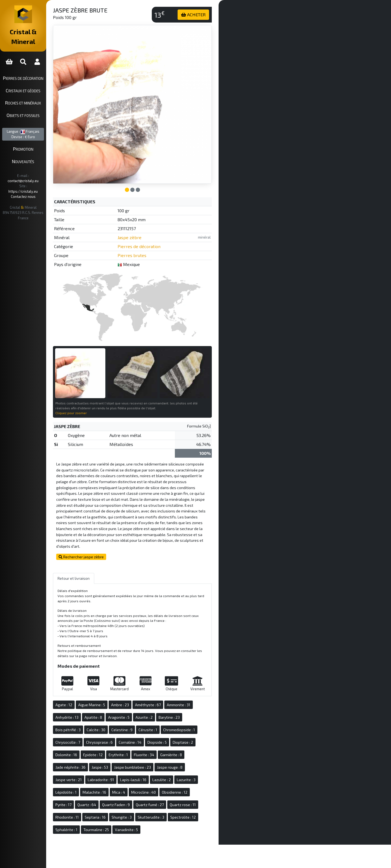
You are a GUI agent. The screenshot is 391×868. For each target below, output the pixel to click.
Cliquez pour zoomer (93, 393)
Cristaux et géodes (34, 81)
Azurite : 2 (166, 703)
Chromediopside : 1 (201, 716)
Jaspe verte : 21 (90, 766)
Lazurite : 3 (208, 766)
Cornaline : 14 (152, 728)
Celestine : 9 (144, 716)
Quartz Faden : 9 (138, 791)
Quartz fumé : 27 (171, 791)
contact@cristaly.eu (40, 166)
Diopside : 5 (179, 728)
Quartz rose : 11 (204, 791)
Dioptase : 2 (205, 728)
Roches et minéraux (34, 93)
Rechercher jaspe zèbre (103, 543)
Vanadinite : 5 (148, 816)
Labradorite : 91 (123, 766)
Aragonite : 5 (141, 703)
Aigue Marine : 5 (113, 691)
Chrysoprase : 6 (121, 728)
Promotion (34, 139)
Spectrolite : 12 (205, 803)
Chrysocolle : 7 (89, 728)
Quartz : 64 (108, 791)
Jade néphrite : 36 (92, 753)
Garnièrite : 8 (193, 741)
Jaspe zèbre (147, 226)
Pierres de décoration (34, 68)
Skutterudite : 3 (173, 803)
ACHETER (204, 15)
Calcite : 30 (118, 716)
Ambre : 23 (142, 691)
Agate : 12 (86, 691)
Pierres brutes (150, 244)
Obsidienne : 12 (196, 778)
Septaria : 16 (117, 803)
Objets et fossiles (34, 105)
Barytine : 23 (191, 703)
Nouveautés (34, 151)
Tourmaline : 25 (118, 816)
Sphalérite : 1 (88, 816)
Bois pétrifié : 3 (90, 716)
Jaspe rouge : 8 (191, 753)
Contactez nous (34, 176)
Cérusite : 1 (170, 716)
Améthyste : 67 (170, 691)
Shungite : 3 (143, 803)
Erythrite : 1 (140, 741)
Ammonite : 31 (200, 691)
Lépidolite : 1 (88, 778)
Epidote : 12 (115, 741)
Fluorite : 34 (166, 741)
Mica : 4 (140, 778)
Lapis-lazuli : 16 (155, 766)
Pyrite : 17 (85, 791)
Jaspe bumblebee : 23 (154, 753)
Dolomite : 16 (88, 741)
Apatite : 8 (115, 703)
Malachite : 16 (116, 778)
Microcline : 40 (165, 778)
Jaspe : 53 (122, 753)
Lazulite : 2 (183, 766)
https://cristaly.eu (38, 171)
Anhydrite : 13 (89, 703)
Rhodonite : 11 (89, 803)
